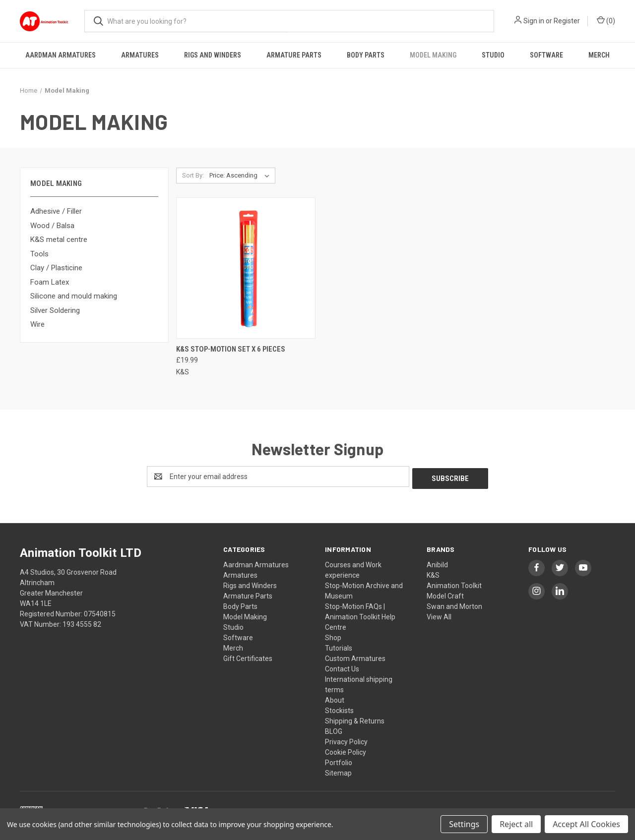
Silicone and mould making (74, 296)
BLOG (334, 729)
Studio (493, 55)
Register (567, 21)
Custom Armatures (355, 657)
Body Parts (366, 55)
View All (439, 615)
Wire (37, 324)
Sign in (534, 21)
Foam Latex (50, 282)
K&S (433, 573)
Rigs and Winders (213, 55)
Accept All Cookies (586, 824)
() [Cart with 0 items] (606, 20)
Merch (599, 55)
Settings (464, 824)
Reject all (516, 824)
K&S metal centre (59, 240)
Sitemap (338, 771)
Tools (39, 254)
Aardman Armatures (61, 55)
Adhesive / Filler (56, 211)
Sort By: (193, 175)
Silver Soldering (55, 310)
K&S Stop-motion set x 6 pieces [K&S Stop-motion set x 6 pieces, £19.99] (231, 349)
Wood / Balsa (52, 226)
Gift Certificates (248, 657)
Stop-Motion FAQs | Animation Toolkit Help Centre (360, 615)
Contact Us (342, 667)
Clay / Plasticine (56, 268)
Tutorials (339, 646)
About (335, 698)
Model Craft (445, 594)
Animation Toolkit (454, 584)
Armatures (140, 55)
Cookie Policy (346, 750)
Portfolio (339, 761)
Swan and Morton (454, 604)
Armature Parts (294, 55)
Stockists (339, 709)
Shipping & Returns (355, 719)
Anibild (437, 563)
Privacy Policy (346, 740)
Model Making (433, 55)
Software (546, 55)
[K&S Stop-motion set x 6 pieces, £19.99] (246, 268)
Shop (333, 636)
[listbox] (241, 176)
